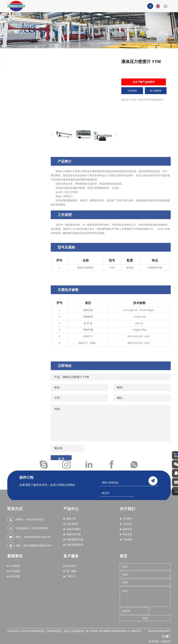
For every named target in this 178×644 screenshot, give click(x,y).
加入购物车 (156, 91)
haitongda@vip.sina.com (37, 537)
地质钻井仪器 (24, 138)
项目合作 (127, 534)
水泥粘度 (23, 118)
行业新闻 (15, 571)
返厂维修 (71, 571)
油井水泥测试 (24, 91)
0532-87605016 (35, 520)
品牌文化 (127, 529)
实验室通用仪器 (26, 157)
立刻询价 (132, 91)
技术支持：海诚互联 (160, 641)
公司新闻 (15, 566)
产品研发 (127, 539)
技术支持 (71, 566)
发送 (145, 618)
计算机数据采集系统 (29, 105)
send (153, 480)
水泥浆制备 (24, 123)
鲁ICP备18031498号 (160, 631)
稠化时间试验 (25, 127)
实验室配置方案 (26, 147)
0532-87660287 (40, 528)
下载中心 (71, 576)
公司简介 (127, 519)
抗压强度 (23, 100)
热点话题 (15, 576)
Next (114, 135)
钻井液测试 (23, 81)
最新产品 (21, 72)
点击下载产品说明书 (144, 82)
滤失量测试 (24, 109)
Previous (51, 135)
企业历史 (127, 524)
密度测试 (23, 114)
